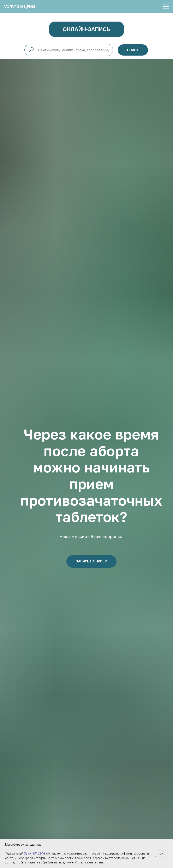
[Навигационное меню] (166, 7)
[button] (91, 561)
